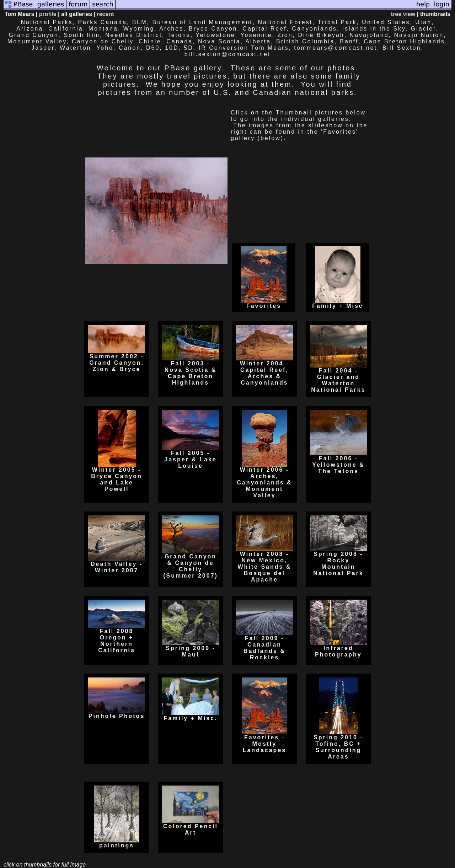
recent (105, 14)
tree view (403, 14)
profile (48, 14)
